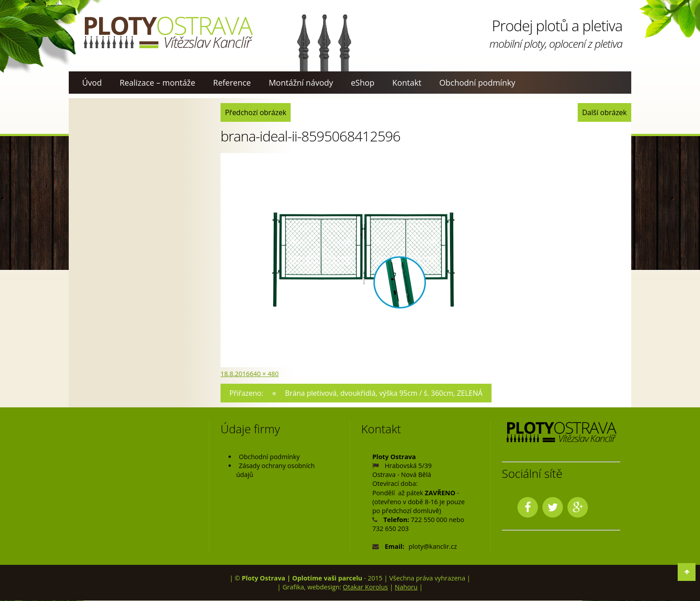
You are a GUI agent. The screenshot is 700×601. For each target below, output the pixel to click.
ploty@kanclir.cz (433, 547)
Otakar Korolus (365, 587)
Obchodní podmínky (477, 83)
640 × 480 (264, 374)
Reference (232, 83)
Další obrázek (604, 112)
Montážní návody (301, 83)
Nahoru (406, 587)
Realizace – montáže (157, 83)
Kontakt (407, 83)
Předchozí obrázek (257, 112)
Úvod (92, 83)
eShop (363, 83)
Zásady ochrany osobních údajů (275, 470)
